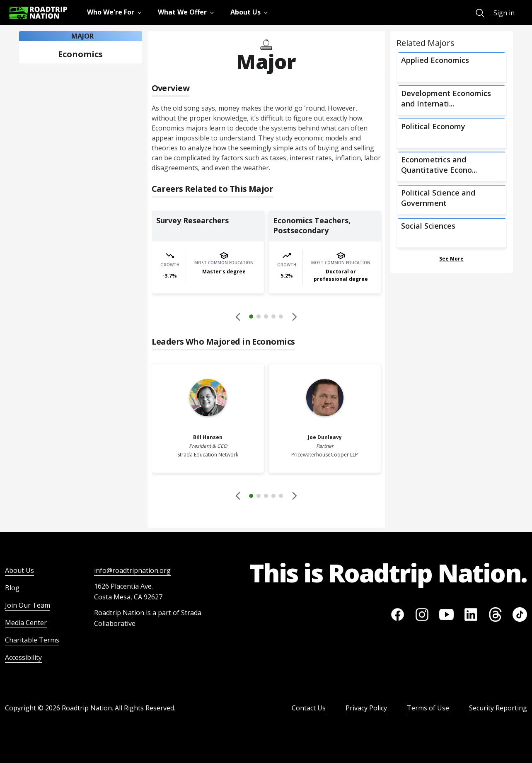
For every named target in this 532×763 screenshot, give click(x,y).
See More (451, 259)
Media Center (26, 623)
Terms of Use (428, 708)
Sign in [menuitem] (504, 13)
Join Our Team (28, 605)
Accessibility (23, 657)
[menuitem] (480, 13)
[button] (266, 318)
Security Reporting (498, 708)
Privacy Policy (366, 708)
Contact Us (309, 708)
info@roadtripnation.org (132, 570)
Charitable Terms (32, 640)
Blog (12, 588)
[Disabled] (238, 316)
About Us (19, 570)
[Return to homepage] (38, 13)
